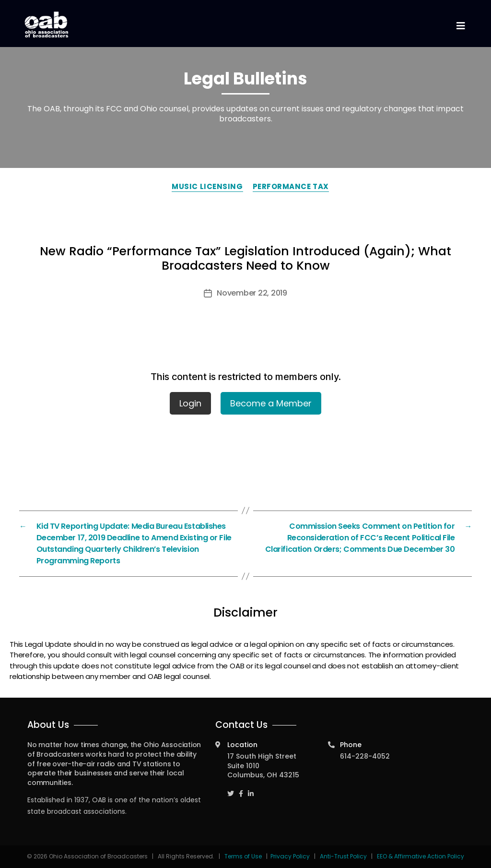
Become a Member (271, 403)
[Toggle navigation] (460, 26)
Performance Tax (291, 186)
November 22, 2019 (252, 293)
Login (190, 403)
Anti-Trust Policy (343, 856)
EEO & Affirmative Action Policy (421, 856)
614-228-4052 (365, 756)
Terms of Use (244, 856)
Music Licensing (207, 186)
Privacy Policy (290, 856)
